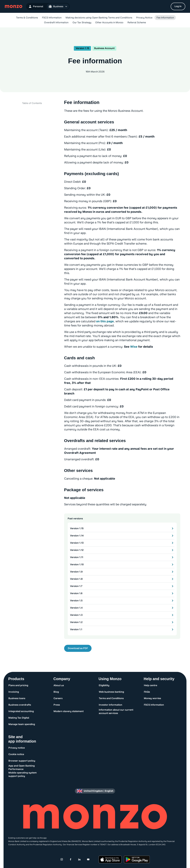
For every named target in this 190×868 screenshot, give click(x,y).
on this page (105, 321)
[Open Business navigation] (58, 6)
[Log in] (178, 6)
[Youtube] (88, 859)
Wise (134, 347)
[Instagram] (62, 859)
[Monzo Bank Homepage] (14, 6)
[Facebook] (71, 859)
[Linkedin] (79, 859)
